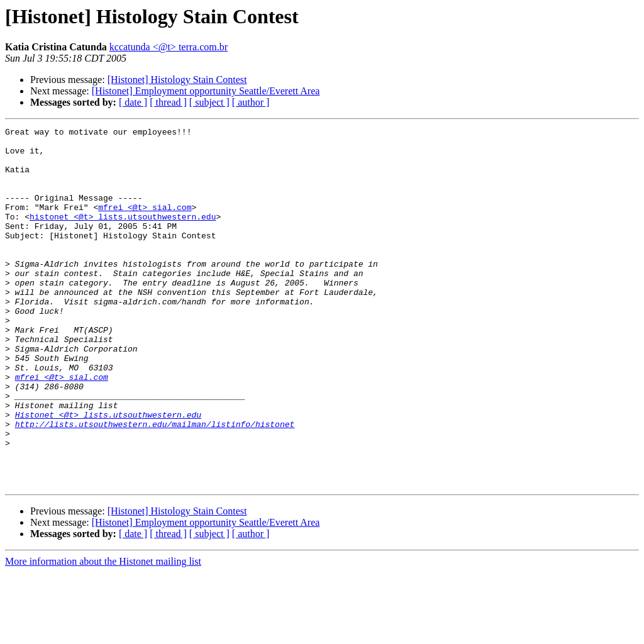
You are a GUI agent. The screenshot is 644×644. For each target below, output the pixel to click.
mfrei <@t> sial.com (145, 224)
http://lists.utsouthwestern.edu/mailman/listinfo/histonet (155, 484)
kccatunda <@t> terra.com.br (169, 47)
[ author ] (251, 102)
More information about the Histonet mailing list (103, 633)
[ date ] (133, 102)
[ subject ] (209, 102)
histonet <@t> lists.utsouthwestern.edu (123, 235)
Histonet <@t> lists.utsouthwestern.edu (108, 473)
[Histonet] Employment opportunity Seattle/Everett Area (206, 91)
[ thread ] (168, 102)
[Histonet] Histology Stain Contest (177, 80)
